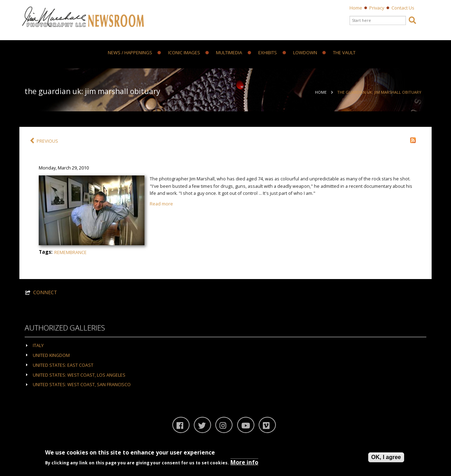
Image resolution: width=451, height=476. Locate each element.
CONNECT (45, 292)
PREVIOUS (44, 141)
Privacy (377, 8)
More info (244, 462)
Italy (38, 345)
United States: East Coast (63, 365)
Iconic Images (179, 53)
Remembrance (70, 252)
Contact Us (403, 8)
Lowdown (300, 53)
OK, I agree (386, 457)
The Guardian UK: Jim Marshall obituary (379, 92)
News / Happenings (130, 53)
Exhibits (262, 53)
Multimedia (224, 53)
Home (356, 8)
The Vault (339, 53)
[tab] (225, 345)
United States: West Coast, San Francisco (82, 385)
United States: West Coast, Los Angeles (79, 375)
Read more (161, 204)
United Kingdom (51, 355)
